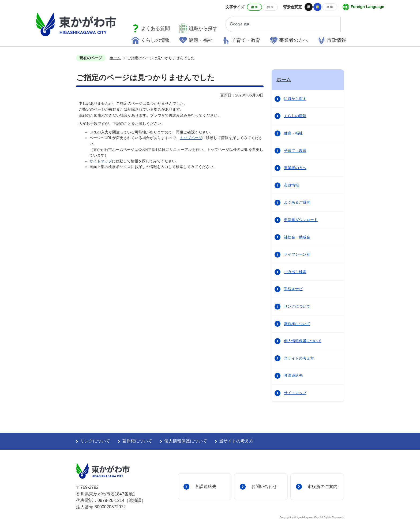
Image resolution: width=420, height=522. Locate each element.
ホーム (115, 58)
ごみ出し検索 (295, 272)
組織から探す (203, 28)
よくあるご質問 (297, 202)
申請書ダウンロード (301, 220)
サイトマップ (101, 161)
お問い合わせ (264, 486)
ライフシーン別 (297, 254)
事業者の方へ (294, 40)
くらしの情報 (155, 40)
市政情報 (336, 40)
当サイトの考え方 (299, 358)
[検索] (278, 24)
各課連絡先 (293, 375)
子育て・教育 (246, 40)
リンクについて (297, 306)
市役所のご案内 (322, 486)
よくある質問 (155, 28)
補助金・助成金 (297, 237)
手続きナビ (293, 289)
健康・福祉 (201, 40)
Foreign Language (367, 7)
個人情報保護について (303, 341)
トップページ (191, 138)
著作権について (297, 324)
